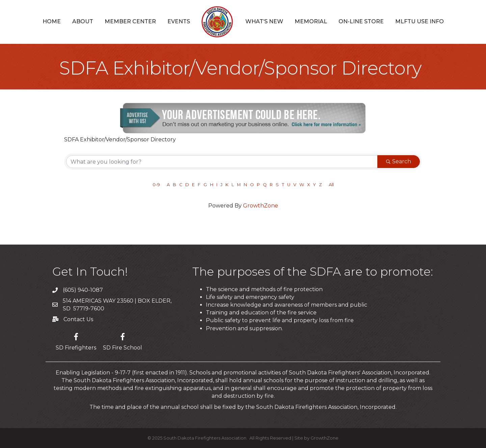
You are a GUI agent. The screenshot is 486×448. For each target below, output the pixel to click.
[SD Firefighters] (76, 341)
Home (52, 21)
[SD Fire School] (123, 341)
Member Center (130, 21)
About (83, 21)
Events (179, 21)
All (331, 185)
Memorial (311, 21)
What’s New (264, 21)
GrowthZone (261, 206)
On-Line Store (361, 21)
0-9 (156, 185)
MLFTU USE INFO (420, 21)
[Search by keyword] (222, 162)
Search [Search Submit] (399, 161)
